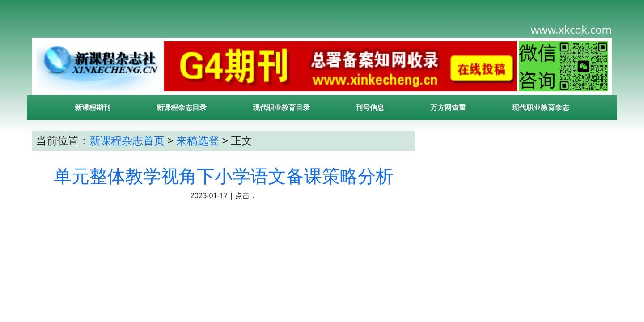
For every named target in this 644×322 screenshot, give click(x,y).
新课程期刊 (93, 107)
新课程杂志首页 (127, 140)
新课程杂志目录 (182, 107)
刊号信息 (370, 107)
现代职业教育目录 (281, 107)
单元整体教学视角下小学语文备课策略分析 (224, 176)
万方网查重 (448, 107)
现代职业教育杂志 (541, 107)
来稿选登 (198, 140)
